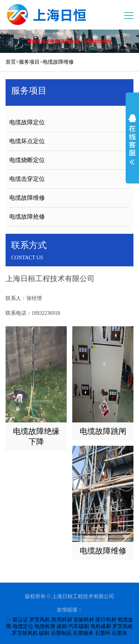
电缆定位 (23, 626)
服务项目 (29, 62)
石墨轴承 (83, 633)
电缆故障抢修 (27, 217)
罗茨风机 (40, 620)
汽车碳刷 (79, 626)
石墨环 (103, 633)
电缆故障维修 (58, 62)
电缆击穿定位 (27, 179)
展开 (132, 139)
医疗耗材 (106, 620)
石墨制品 (61, 633)
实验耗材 (84, 620)
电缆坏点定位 (27, 141)
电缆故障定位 (27, 122)
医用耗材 (62, 620)
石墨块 (119, 633)
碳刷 (62, 626)
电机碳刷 (101, 626)
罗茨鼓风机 (25, 633)
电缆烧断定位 (27, 160)
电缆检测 (45, 626)
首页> (12, 62)
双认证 (20, 620)
